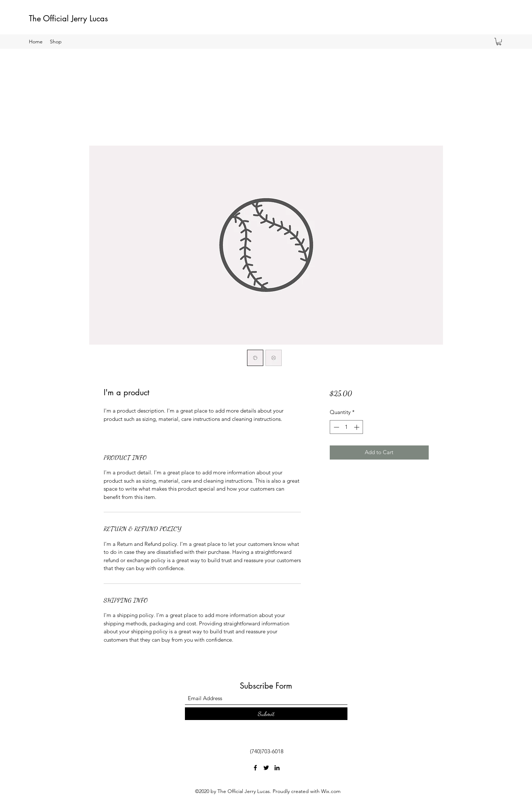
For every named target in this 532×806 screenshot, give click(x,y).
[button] (499, 42)
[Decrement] (336, 427)
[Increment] (357, 427)
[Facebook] (255, 768)
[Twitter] (266, 768)
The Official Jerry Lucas (68, 18)
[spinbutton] (347, 427)
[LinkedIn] (277, 768)
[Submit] (266, 714)
